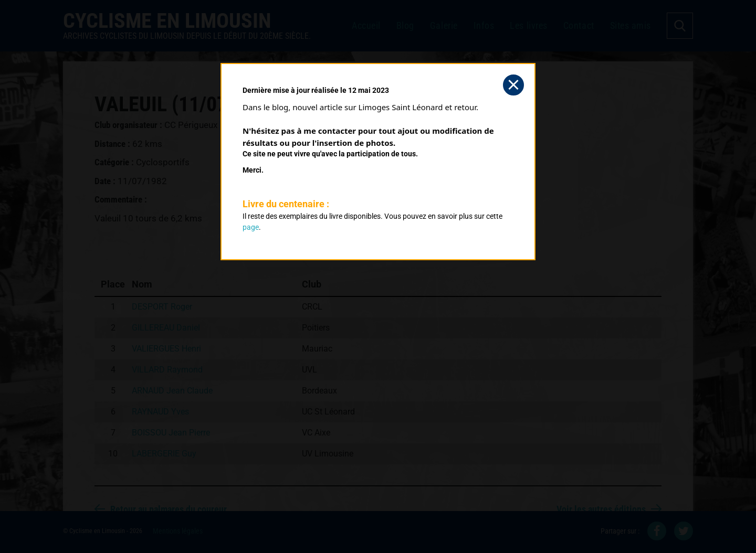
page (251, 227)
